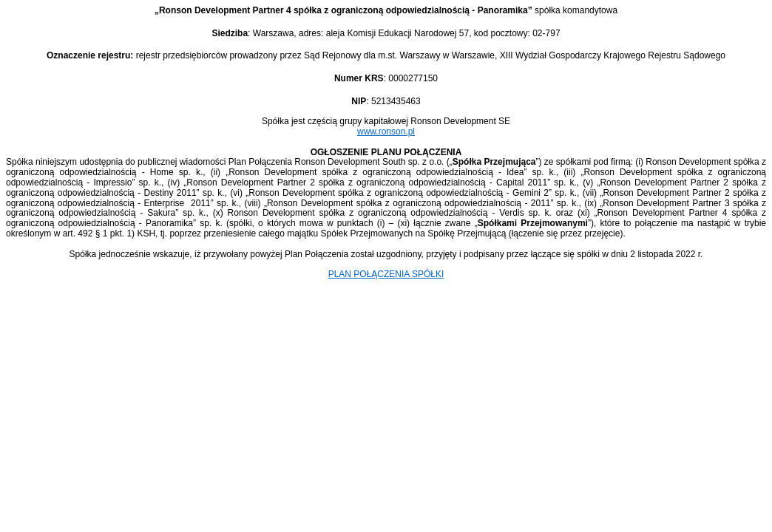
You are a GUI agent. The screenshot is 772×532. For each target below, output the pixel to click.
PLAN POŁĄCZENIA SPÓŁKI (386, 274)
